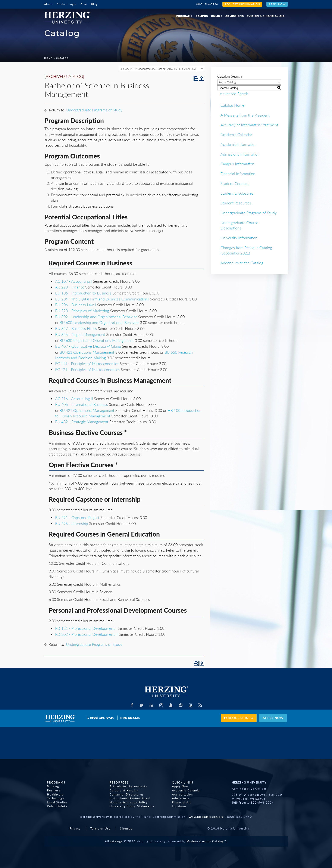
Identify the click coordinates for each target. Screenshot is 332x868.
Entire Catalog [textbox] (227, 82)
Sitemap (126, 828)
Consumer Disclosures (124, 794)
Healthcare (53, 794)
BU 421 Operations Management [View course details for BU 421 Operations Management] (87, 352)
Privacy (75, 828)
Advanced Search (231, 94)
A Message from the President (245, 115)
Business (51, 790)
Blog (94, 4)
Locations (176, 806)
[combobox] (162, 69)
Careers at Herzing (121, 790)
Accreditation (180, 794)
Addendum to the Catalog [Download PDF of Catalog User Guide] (242, 263)
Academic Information (239, 144)
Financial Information (238, 174)
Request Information (242, 4)
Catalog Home (232, 105)
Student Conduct (235, 183)
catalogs (116, 841)
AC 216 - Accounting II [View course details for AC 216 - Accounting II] (74, 399)
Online (217, 16)
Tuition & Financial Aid (266, 16)
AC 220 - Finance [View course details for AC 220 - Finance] (70, 287)
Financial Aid (179, 802)
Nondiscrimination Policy (126, 802)
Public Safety (54, 806)
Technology (53, 798)
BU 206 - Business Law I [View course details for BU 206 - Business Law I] (76, 305)
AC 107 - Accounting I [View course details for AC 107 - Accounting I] (73, 281)
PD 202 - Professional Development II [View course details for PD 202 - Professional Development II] (86, 634)
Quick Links (180, 782)
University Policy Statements (129, 806)
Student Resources (236, 203)
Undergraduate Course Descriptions (239, 225)
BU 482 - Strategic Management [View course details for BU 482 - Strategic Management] (82, 422)
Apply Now (277, 4)
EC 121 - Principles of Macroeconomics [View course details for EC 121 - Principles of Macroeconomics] (87, 370)
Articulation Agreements (126, 787)
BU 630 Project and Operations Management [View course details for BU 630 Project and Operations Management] (97, 340)
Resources (116, 782)
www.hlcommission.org (206, 817)
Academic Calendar (236, 135)
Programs (184, 16)
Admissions (235, 16)
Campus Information (237, 164)
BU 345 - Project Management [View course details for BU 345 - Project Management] (80, 334)
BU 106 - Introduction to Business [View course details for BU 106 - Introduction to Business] (83, 293)
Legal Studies (54, 802)
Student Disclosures (237, 193)
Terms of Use (101, 828)
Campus (202, 16)
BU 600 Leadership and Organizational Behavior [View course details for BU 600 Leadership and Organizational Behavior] (99, 322)
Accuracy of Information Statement (249, 125)
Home (48, 58)
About (48, 4)
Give (84, 4)
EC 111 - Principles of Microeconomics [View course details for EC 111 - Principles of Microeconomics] (87, 364)
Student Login (67, 4)
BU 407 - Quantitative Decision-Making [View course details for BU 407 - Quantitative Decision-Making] (88, 346)
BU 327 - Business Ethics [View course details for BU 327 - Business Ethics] (76, 328)
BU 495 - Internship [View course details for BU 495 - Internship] (72, 523)
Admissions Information (240, 154)
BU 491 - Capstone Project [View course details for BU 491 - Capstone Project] (77, 518)
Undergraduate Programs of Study (94, 110)
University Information (239, 238)
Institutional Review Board (127, 798)
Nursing (50, 787)
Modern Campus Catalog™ (206, 841)
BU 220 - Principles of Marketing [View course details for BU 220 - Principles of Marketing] (82, 311)
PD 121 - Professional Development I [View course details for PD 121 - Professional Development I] (86, 628)
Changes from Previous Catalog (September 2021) (246, 250)
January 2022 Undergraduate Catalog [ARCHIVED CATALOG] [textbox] (158, 69)
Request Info (229, 718)
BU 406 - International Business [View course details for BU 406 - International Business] (82, 404)
